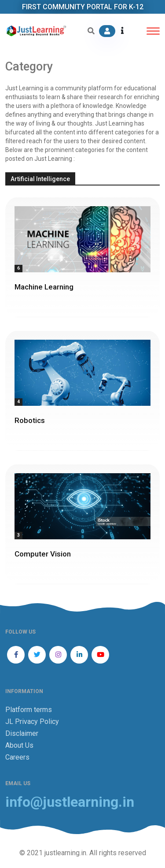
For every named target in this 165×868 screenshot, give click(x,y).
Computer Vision (43, 554)
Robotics (30, 420)
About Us (19, 745)
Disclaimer (22, 733)
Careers (17, 757)
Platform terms (29, 710)
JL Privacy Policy (32, 721)
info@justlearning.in (70, 802)
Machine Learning (44, 287)
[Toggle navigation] (153, 31)
